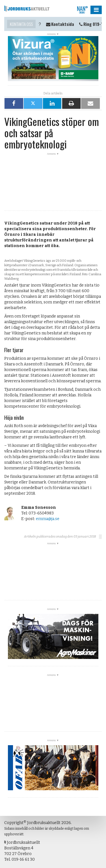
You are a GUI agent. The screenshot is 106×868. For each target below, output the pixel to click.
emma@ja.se (48, 519)
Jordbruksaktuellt (27, 8)
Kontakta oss (21, 24)
